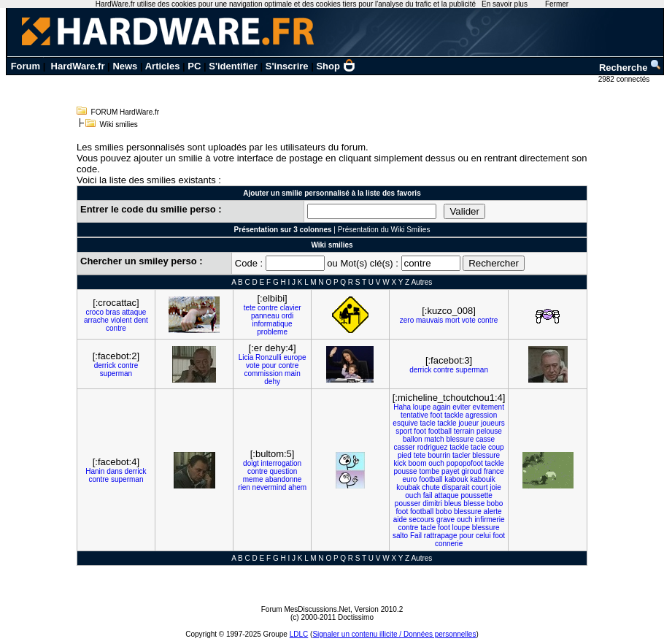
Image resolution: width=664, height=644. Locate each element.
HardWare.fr (78, 66)
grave (445, 520)
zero (407, 320)
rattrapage (441, 536)
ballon (413, 439)
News (125, 66)
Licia (246, 357)
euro (409, 479)
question (283, 471)
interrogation (282, 463)
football (440, 431)
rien (244, 487)
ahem (297, 487)
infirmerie (489, 520)
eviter (461, 407)
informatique (273, 324)
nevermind (270, 487)
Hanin (95, 471)
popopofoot (465, 463)
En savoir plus (505, 4)
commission (263, 373)
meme (253, 479)
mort (452, 320)
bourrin (439, 455)
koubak (408, 487)
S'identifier (233, 66)
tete (250, 308)
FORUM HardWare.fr (126, 112)
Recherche (630, 68)
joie (495, 487)
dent (140, 320)
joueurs (493, 423)
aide (400, 520)
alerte (493, 511)
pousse (405, 471)
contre (116, 328)
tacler (461, 455)
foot (436, 415)
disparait (456, 487)
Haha (402, 407)
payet (450, 471)
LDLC (299, 634)
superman (116, 373)
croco (95, 312)
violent (121, 320)
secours (421, 520)
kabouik (482, 479)
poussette (476, 495)
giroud (471, 471)
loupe (422, 407)
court (479, 487)
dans (115, 471)
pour (269, 365)
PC (194, 66)
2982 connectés (625, 79)
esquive (405, 423)
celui (483, 536)
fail (428, 495)
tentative (414, 415)
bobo (495, 503)
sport (404, 431)
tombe (429, 471)
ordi (288, 316)
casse (485, 439)
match (434, 439)
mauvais (429, 320)
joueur (468, 423)
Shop (336, 66)
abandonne (283, 479)
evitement (489, 407)
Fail (416, 536)
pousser (408, 503)
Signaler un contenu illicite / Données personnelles (394, 634)
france (494, 471)
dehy (272, 382)
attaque (134, 312)
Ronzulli (269, 357)
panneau (265, 316)
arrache (96, 320)
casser (404, 447)
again (441, 407)
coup (496, 447)
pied (405, 455)
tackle (454, 415)
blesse (474, 503)
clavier (291, 308)
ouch (436, 463)
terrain (464, 431)
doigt (251, 463)
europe (294, 357)
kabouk (456, 479)
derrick (105, 365)
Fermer (557, 4)
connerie (449, 544)
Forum (26, 66)
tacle (428, 423)
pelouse (489, 431)
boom (417, 463)
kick (399, 463)
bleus (453, 503)
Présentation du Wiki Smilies (384, 230)
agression (481, 415)
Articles (163, 66)
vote (469, 320)
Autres (421, 282)
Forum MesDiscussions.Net (306, 609)
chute (431, 487)
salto (400, 536)
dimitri (432, 503)
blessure (460, 439)
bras (113, 312)
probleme (272, 332)
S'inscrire (287, 66)
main (293, 373)
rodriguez (433, 447)
